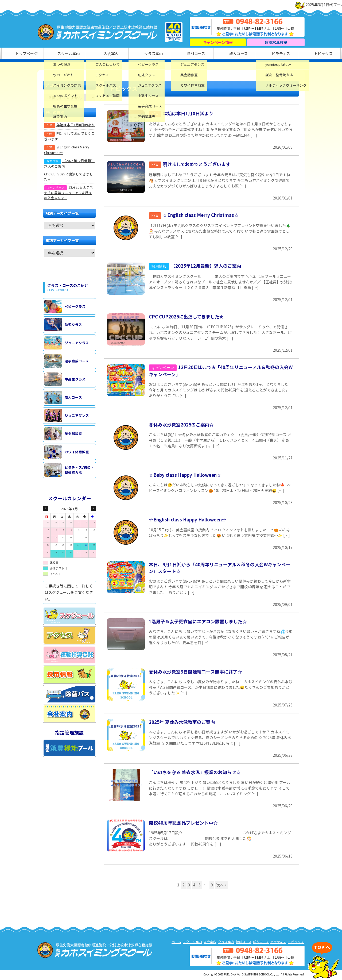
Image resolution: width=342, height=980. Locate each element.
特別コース (188, 54)
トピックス (288, 54)
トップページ (54, 54)
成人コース (221, 54)
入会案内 (121, 54)
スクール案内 (87, 54)
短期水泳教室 (276, 42)
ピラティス (254, 54)
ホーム (176, 943)
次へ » (221, 886)
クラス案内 (154, 54)
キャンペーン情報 (218, 42)
